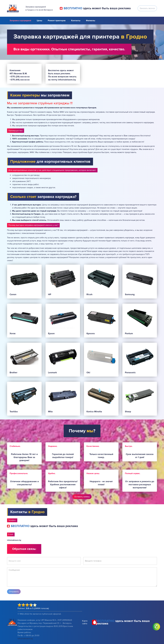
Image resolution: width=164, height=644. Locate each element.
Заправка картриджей (20, 21)
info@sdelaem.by (14, 540)
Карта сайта (85, 622)
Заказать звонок (147, 8)
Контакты (76, 21)
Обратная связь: (24, 549)
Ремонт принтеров (57, 21)
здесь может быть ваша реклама (97, 8)
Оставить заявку (82, 497)
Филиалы (91, 21)
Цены (39, 21)
